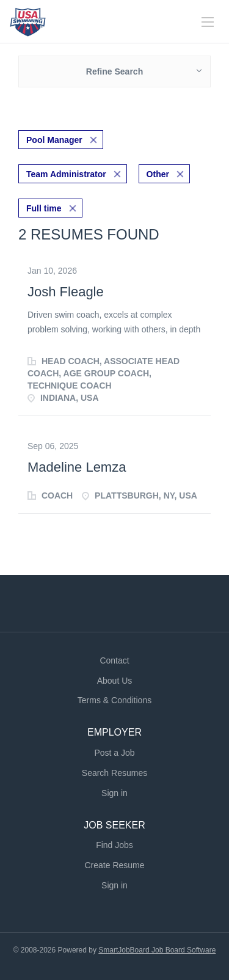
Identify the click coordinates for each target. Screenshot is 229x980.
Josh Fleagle (66, 292)
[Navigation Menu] (208, 22)
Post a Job (114, 753)
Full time (44, 208)
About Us (115, 681)
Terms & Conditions (114, 700)
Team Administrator (66, 174)
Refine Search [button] (114, 71)
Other (158, 174)
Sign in (114, 793)
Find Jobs (114, 845)
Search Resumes (114, 773)
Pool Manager (54, 140)
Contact (114, 660)
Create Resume (114, 865)
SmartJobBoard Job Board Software (157, 950)
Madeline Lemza (77, 467)
